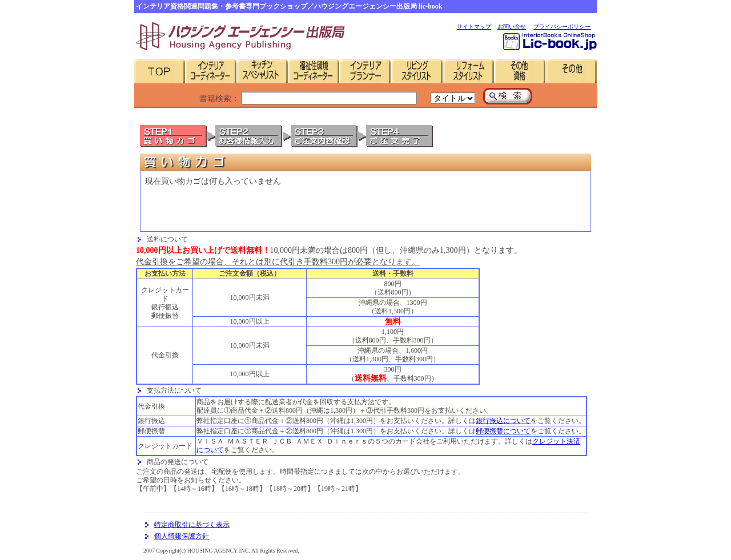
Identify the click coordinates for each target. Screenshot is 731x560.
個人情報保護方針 (182, 536)
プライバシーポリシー (562, 27)
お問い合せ (512, 27)
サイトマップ (474, 27)
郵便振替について (503, 431)
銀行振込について (503, 421)
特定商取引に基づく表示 (192, 525)
